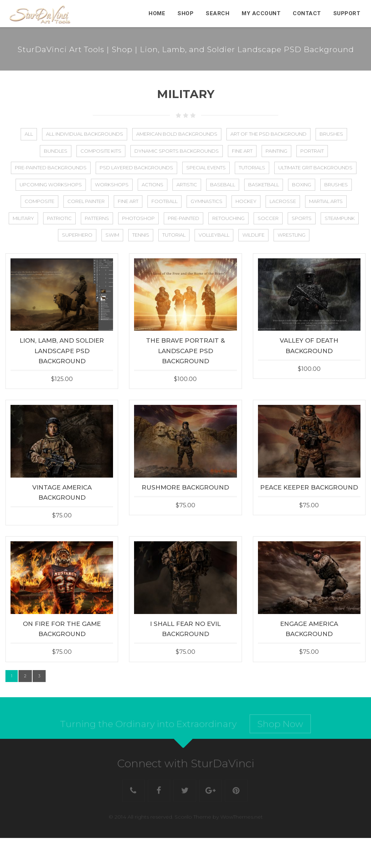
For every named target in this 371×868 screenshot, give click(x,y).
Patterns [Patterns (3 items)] (97, 218)
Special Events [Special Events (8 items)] (206, 168)
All (29, 134)
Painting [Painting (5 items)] (276, 151)
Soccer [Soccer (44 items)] (268, 218)
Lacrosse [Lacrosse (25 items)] (283, 201)
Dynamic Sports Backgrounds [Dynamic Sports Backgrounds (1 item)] (177, 151)
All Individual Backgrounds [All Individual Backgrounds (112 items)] (85, 134)
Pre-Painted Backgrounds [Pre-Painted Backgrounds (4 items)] (51, 168)
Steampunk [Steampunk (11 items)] (340, 218)
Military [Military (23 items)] (23, 218)
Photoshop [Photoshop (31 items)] (138, 218)
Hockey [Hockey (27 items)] (246, 201)
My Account (261, 13)
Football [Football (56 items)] (164, 201)
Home (157, 13)
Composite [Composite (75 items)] (39, 201)
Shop (185, 13)
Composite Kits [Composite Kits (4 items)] (101, 151)
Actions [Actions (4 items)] (153, 185)
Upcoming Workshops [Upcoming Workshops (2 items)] (51, 185)
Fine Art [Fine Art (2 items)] (242, 151)
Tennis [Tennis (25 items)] (141, 235)
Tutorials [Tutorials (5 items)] (252, 168)
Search (218, 13)
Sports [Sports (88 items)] (302, 218)
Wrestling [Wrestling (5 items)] (291, 235)
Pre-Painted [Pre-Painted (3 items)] (184, 218)
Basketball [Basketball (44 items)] (264, 185)
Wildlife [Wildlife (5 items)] (253, 235)
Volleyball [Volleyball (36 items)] (214, 235)
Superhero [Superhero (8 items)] (77, 235)
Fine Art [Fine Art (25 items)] (128, 201)
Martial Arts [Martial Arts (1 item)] (326, 201)
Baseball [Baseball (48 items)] (223, 185)
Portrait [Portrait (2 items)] (312, 151)
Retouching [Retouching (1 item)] (228, 218)
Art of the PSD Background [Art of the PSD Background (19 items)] (268, 134)
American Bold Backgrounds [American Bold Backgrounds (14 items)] (177, 134)
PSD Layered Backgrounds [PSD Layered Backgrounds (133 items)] (136, 168)
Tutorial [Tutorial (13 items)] (174, 235)
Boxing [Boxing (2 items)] (302, 185)
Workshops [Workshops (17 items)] (112, 185)
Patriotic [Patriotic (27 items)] (59, 218)
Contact (307, 13)
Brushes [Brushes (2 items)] (336, 185)
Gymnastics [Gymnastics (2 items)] (207, 201)
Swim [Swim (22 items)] (112, 235)
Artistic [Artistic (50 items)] (187, 185)
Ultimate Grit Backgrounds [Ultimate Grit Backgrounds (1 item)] (315, 168)
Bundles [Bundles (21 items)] (56, 151)
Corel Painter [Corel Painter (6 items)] (86, 201)
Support (347, 13)
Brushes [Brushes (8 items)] (331, 134)
